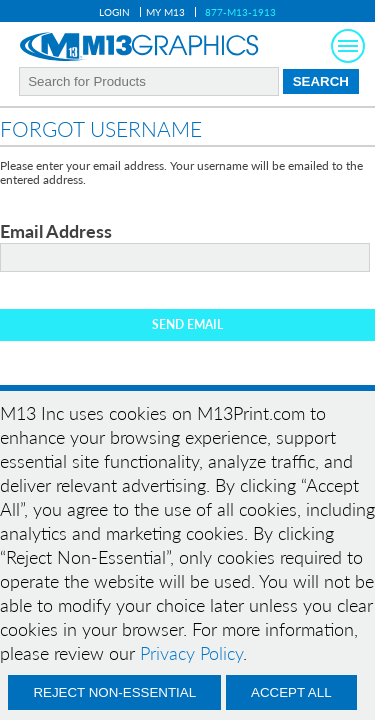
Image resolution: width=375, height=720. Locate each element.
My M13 (165, 12)
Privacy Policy (191, 653)
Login (114, 12)
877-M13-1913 (240, 12)
